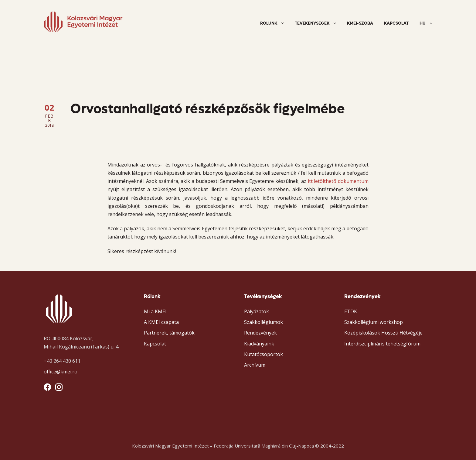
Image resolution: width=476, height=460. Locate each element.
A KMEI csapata (161, 322)
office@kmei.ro (61, 372)
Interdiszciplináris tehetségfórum (382, 344)
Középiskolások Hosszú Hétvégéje (383, 333)
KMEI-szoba (360, 23)
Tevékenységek (312, 23)
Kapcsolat (396, 23)
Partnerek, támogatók (169, 333)
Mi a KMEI (155, 311)
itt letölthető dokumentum (338, 181)
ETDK (351, 311)
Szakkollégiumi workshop (374, 322)
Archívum (255, 365)
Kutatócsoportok (263, 354)
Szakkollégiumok (263, 322)
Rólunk (269, 23)
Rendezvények (260, 333)
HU (423, 23)
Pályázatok (257, 311)
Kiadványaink (259, 344)
